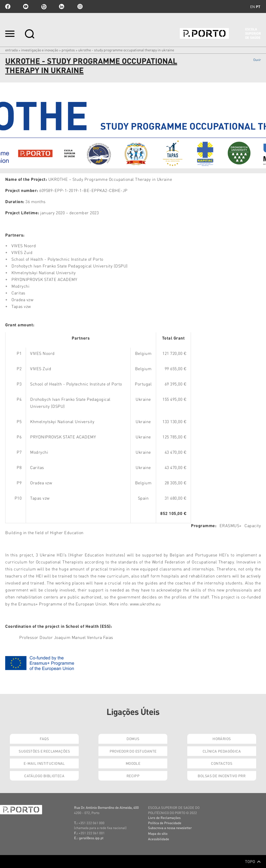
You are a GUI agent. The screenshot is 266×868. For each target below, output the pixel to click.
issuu (44, 6)
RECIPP (133, 776)
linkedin (62, 6)
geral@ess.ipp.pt (91, 838)
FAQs (44, 739)
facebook (8, 6)
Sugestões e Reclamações (44, 751)
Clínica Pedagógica (222, 751)
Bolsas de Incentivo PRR (222, 776)
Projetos (68, 50)
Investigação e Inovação (40, 50)
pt (258, 6)
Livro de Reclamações (164, 818)
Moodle (133, 763)
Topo (253, 862)
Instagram (79, 6)
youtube (26, 6)
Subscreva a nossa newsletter (170, 828)
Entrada (11, 50)
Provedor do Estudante (133, 751)
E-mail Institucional (44, 763)
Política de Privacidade (165, 823)
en (252, 6)
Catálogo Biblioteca (44, 776)
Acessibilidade (159, 839)
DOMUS (133, 739)
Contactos (222, 763)
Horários (222, 739)
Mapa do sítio (158, 833)
